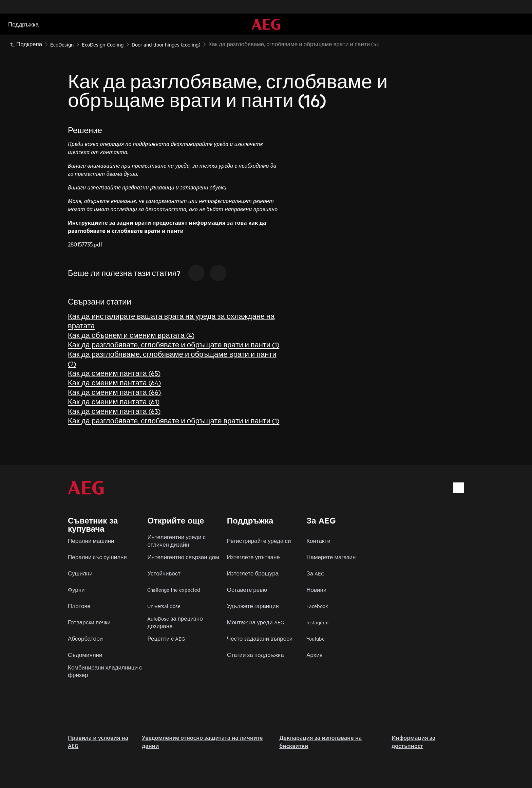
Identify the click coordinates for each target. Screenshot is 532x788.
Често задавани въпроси (260, 638)
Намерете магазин (331, 557)
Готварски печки (89, 622)
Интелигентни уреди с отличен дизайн (176, 541)
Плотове (79, 606)
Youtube (316, 638)
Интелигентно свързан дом (183, 557)
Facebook (317, 606)
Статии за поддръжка (255, 655)
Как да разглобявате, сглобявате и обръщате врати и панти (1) (174, 344)
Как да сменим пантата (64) (114, 382)
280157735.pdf (85, 244)
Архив (315, 655)
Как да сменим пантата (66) (114, 392)
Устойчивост (164, 573)
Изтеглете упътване (253, 557)
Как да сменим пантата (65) (114, 373)
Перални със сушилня (97, 557)
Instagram (317, 622)
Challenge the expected (174, 590)
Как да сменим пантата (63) (114, 411)
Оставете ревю (247, 590)
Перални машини (91, 541)
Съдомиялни (85, 655)
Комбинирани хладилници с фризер (105, 671)
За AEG (315, 573)
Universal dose (164, 606)
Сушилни (80, 573)
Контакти (318, 541)
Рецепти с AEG (166, 638)
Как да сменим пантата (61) (114, 401)
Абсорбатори (85, 638)
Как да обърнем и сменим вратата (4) (131, 335)
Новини (316, 590)
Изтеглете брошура (253, 573)
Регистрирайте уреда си (259, 541)
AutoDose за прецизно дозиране (175, 622)
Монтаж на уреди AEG (255, 622)
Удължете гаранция (253, 606)
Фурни (76, 590)
